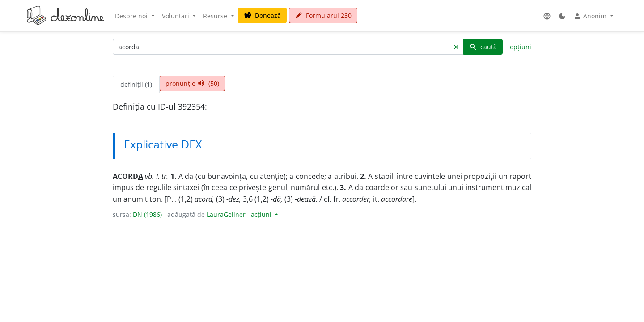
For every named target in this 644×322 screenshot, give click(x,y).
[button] (547, 16)
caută (483, 47)
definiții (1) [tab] (136, 84)
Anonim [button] (591, 16)
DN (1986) (147, 214)
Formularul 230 (323, 15)
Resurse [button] (216, 16)
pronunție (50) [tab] (192, 83)
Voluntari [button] (176, 16)
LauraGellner (226, 214)
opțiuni (521, 47)
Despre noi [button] (132, 16)
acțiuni (262, 214)
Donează (262, 15)
